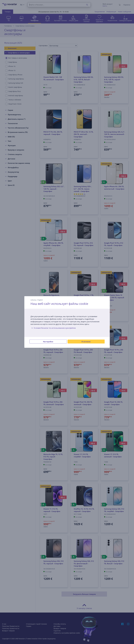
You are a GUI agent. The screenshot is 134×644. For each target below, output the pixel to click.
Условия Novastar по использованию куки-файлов (53, 328)
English (40, 300)
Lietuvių (33, 300)
